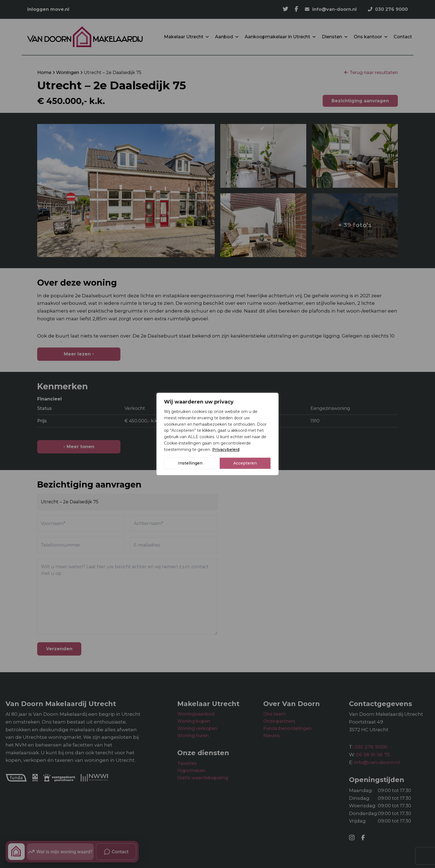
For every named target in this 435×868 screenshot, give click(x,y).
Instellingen (190, 463)
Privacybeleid (226, 450)
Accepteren (245, 463)
